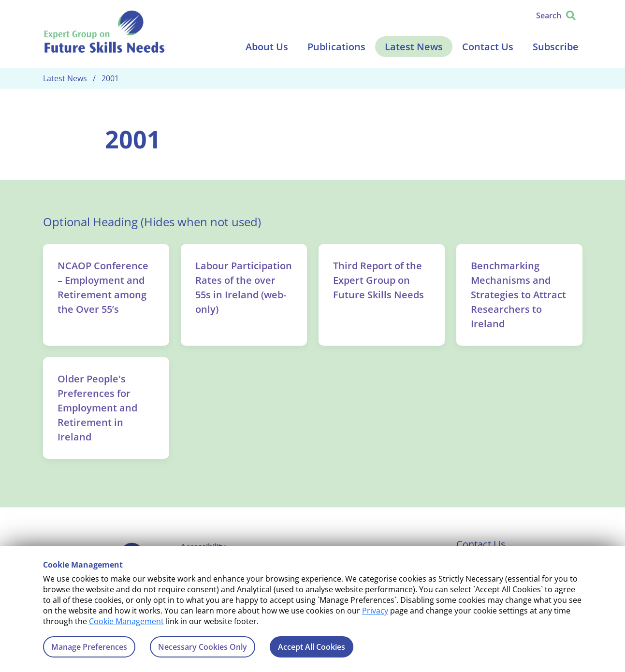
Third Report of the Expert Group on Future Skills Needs (378, 280)
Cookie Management (126, 621)
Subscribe (556, 47)
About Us (267, 47)
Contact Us (488, 47)
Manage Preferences (89, 647)
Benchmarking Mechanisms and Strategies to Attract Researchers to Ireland (518, 295)
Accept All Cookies (312, 647)
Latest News (414, 47)
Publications (336, 47)
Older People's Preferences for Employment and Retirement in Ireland (97, 408)
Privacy (375, 611)
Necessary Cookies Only (203, 647)
